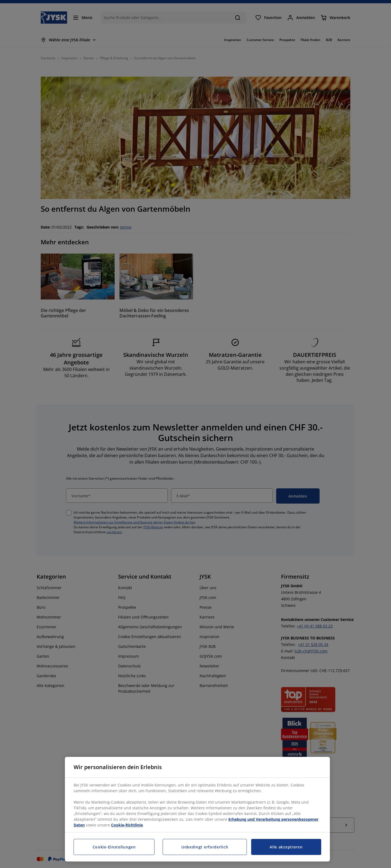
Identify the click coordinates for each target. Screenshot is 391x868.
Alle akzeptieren (286, 847)
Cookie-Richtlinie (127, 825)
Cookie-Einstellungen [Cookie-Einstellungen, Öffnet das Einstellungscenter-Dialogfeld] (114, 847)
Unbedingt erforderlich (205, 847)
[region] (197, 809)
